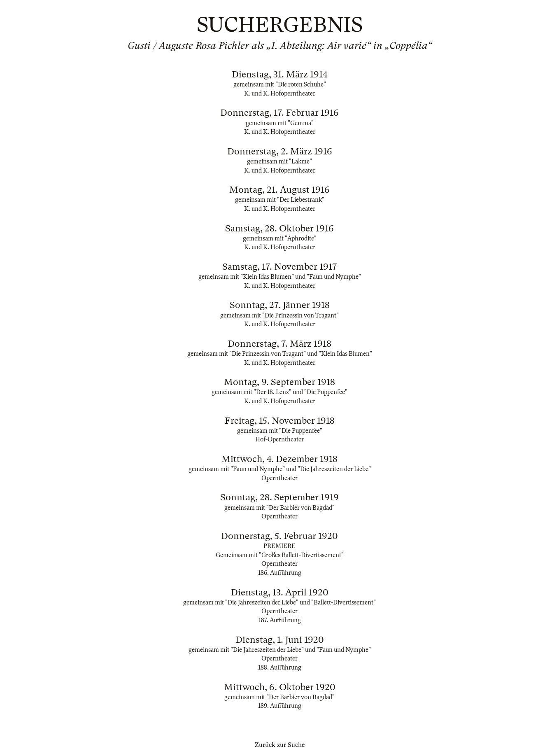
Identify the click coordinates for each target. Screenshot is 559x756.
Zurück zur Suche (280, 745)
